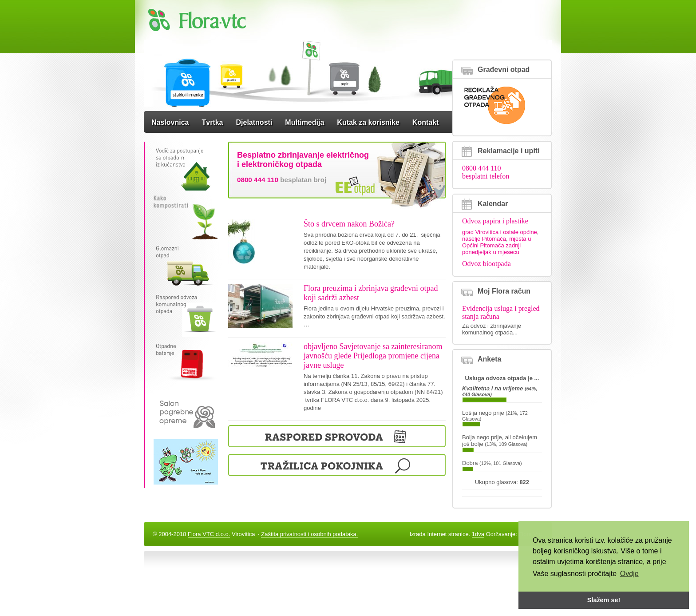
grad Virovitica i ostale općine (500, 232)
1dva (478, 534)
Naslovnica (170, 122)
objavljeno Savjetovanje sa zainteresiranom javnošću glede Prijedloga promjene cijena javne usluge (373, 356)
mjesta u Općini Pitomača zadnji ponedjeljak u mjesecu (496, 245)
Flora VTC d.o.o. (209, 534)
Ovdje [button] (629, 574)
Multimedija (304, 122)
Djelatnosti (254, 122)
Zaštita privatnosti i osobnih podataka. (309, 534)
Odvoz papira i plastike (495, 221)
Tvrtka (212, 122)
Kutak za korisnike (368, 122)
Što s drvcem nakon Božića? (349, 224)
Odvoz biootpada (486, 264)
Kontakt (426, 122)
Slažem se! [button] (604, 600)
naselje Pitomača (484, 239)
